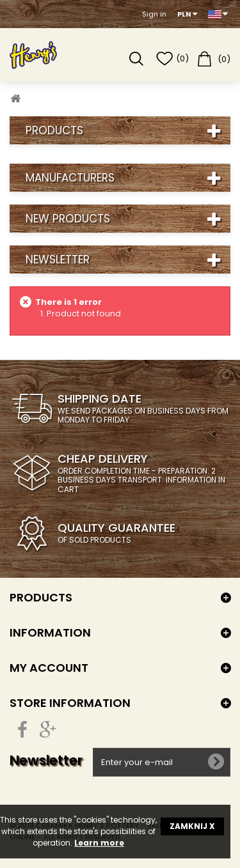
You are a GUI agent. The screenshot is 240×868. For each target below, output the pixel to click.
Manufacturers (70, 178)
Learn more (99, 843)
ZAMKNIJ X (192, 826)
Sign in (154, 14)
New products (68, 219)
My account (49, 668)
